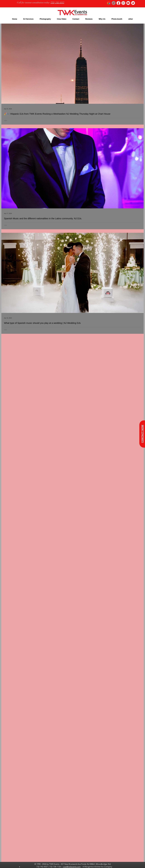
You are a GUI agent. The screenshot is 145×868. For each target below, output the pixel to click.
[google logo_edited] (109, 3)
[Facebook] (118, 3)
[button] (28, 19)
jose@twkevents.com (72, 867)
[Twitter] (133, 3)
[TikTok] (114, 3)
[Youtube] (128, 3)
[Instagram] (123, 3)
